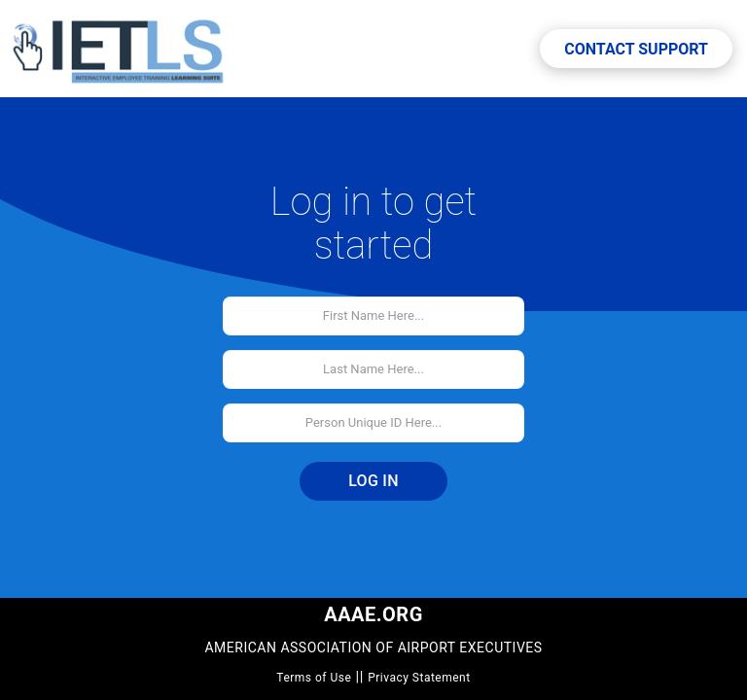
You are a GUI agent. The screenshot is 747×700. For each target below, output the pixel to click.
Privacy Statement (419, 678)
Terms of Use (314, 678)
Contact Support (636, 49)
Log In (373, 481)
